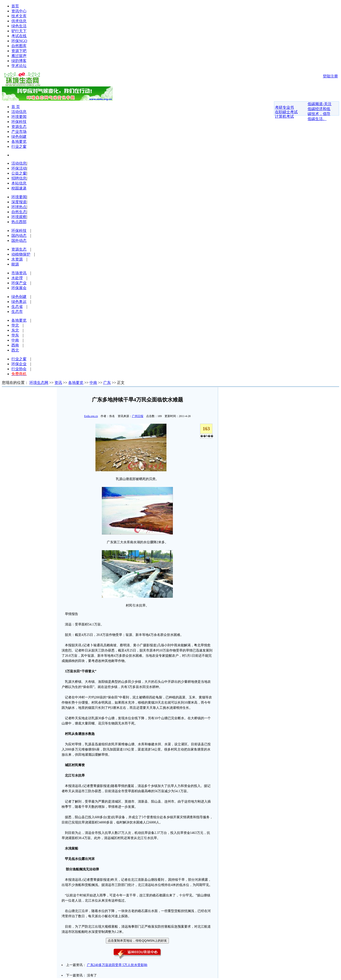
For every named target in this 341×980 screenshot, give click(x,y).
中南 (15, 340)
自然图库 (19, 46)
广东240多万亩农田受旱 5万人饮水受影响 (117, 965)
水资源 (17, 259)
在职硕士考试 (286, 112)
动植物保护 (21, 254)
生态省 (17, 307)
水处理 (17, 278)
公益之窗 (19, 173)
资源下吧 (19, 51)
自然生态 (19, 212)
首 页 (16, 107)
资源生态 (19, 127)
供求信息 (19, 21)
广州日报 (138, 416)
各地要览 (19, 142)
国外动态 (19, 241)
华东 (15, 335)
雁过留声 (19, 56)
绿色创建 (19, 137)
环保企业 (19, 364)
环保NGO (19, 41)
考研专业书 (284, 107)
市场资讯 (19, 273)
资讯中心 (19, 11)
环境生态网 (39, 383)
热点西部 (19, 222)
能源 (15, 264)
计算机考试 (284, 116)
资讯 (58, 383)
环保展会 (19, 288)
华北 (15, 325)
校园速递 (19, 188)
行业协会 (19, 369)
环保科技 (19, 122)
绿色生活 (19, 26)
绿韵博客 (19, 61)
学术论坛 (19, 66)
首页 (15, 6)
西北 (15, 350)
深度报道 (19, 202)
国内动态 (19, 236)
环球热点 (19, 207)
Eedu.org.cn (91, 416)
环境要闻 (19, 117)
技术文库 (19, 16)
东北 (15, 330)
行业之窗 (19, 146)
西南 (15, 345)
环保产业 (19, 283)
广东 (107, 383)
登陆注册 (330, 76)
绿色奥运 (19, 302)
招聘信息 (19, 178)
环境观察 (19, 217)
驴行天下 (19, 31)
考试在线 (19, 36)
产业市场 (19, 132)
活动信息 (19, 112)
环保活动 (19, 168)
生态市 (17, 312)
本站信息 (19, 183)
